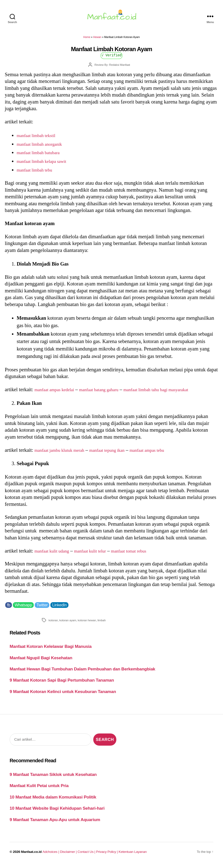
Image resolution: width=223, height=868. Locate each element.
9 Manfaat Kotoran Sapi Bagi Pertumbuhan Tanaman (62, 683)
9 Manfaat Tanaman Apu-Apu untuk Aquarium (55, 823)
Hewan (97, 40)
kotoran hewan (87, 623)
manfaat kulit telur (98, 554)
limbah (102, 623)
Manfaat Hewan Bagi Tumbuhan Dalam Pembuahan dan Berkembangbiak (82, 672)
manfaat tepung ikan (118, 453)
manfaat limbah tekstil (39, 138)
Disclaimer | (69, 855)
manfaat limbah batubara (42, 155)
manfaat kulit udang (55, 554)
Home (87, 40)
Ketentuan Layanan (133, 855)
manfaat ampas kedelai (58, 392)
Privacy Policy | (107, 855)
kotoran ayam (68, 623)
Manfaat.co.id (31, 855)
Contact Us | (87, 855)
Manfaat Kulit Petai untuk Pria (39, 789)
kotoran (53, 623)
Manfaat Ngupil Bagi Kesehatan (41, 660)
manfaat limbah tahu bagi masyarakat (175, 392)
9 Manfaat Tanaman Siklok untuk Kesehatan (53, 777)
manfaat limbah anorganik (43, 147)
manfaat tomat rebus (143, 554)
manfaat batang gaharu (109, 392)
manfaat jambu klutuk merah (64, 453)
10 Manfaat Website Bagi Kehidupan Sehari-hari (57, 811)
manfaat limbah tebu (37, 173)
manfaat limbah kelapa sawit (46, 164)
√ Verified (111, 58)
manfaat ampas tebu (164, 453)
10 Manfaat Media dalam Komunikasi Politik (53, 800)
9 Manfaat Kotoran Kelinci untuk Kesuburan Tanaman (63, 694)
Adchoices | (51, 855)
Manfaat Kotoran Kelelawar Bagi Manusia (51, 649)
